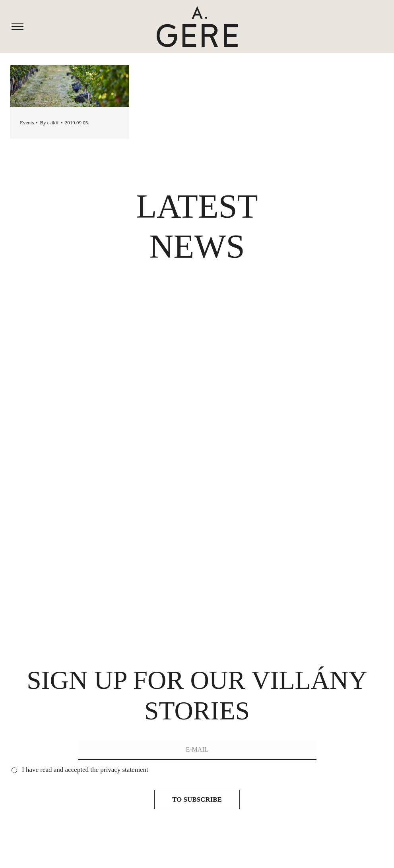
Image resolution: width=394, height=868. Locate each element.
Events (27, 123)
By (49, 123)
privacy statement (124, 770)
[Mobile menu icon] (17, 27)
